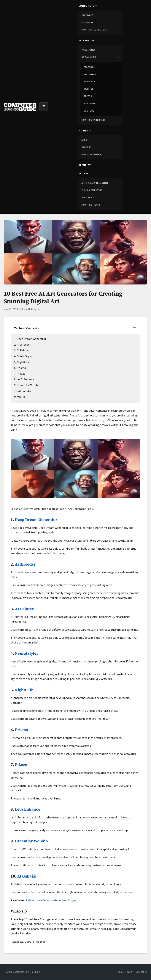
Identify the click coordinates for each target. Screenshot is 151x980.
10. (16, 391)
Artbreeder (24, 345)
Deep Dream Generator (31, 339)
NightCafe (23, 362)
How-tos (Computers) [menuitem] (95, 30)
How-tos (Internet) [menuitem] (93, 120)
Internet (85, 41)
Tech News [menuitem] (88, 198)
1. (15, 339)
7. (15, 374)
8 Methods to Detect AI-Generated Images (51, 900)
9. (15, 385)
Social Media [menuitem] (100, 57)
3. (15, 350)
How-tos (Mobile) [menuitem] (92, 155)
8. (15, 379)
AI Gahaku (25, 391)
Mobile (83, 131)
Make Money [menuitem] (88, 50)
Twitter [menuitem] (89, 89)
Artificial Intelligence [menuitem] (95, 183)
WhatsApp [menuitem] (90, 103)
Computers (86, 6)
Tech (82, 174)
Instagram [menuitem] (90, 74)
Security (85, 165)
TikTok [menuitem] (88, 96)
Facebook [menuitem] (90, 67)
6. (15, 368)
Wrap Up (20, 397)
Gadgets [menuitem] (87, 147)
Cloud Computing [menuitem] (92, 190)
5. (15, 362)
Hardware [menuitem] (87, 15)
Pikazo (21, 374)
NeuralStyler (25, 356)
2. (15, 345)
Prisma (21, 368)
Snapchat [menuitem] (90, 82)
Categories (141, 972)
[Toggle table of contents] (134, 328)
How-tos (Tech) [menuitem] (91, 205)
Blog (130, 972)
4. (15, 356)
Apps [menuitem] (84, 140)
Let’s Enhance (26, 379)
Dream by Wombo (28, 385)
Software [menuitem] (88, 23)
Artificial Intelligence (31, 309)
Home (121, 972)
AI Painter (23, 350)
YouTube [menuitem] (89, 111)
